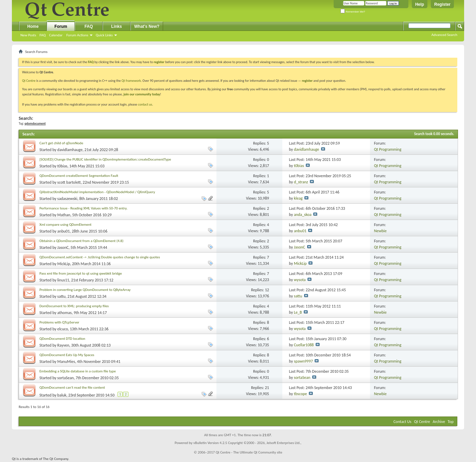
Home (33, 26)
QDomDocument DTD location (62, 339)
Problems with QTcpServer (59, 322)
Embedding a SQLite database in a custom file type (78, 371)
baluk (62, 395)
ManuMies (66, 362)
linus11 (63, 280)
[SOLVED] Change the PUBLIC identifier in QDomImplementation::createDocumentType (105, 159)
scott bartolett (69, 182)
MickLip (64, 264)
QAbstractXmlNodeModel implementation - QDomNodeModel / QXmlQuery (97, 192)
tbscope (301, 394)
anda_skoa (303, 215)
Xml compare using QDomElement (65, 225)
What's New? (147, 26)
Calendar (56, 35)
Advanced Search (444, 35)
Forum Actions (77, 35)
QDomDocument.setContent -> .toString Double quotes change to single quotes (100, 257)
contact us (145, 104)
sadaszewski (67, 199)
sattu (61, 296)
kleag (298, 198)
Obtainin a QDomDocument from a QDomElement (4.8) (81, 241)
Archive (439, 422)
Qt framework (131, 81)
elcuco (63, 329)
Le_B (298, 312)
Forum (61, 26)
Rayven (63, 345)
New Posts (28, 35)
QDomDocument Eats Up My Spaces (67, 355)
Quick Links (104, 35)
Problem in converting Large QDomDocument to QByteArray (85, 290)
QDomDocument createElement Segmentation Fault (79, 176)
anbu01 (64, 231)
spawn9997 (303, 361)
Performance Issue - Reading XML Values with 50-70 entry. (83, 208)
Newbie (380, 231)
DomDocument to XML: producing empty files (74, 306)
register (307, 81)
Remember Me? (353, 12)
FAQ (42, 35)
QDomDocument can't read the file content (72, 387)
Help (420, 4)
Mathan (64, 215)
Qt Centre (29, 81)
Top (451, 422)
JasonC (63, 247)
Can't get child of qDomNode (61, 143)
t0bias (63, 166)
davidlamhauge (70, 150)
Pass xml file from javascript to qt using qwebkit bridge (81, 273)
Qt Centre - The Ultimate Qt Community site (249, 452)
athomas (65, 313)
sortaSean (66, 378)
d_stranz (301, 182)
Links (116, 26)
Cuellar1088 (304, 345)
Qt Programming (388, 149)
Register (442, 4)
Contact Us (402, 422)
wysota (300, 280)
